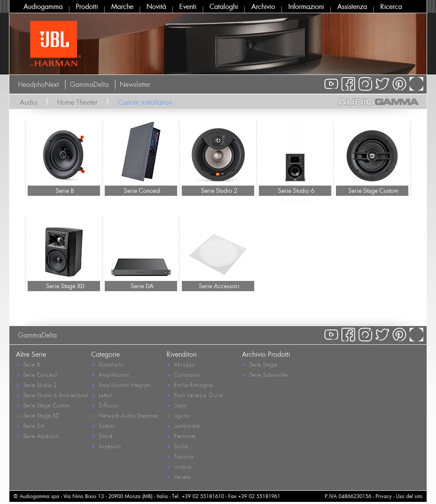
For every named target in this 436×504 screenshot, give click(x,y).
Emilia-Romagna (190, 385)
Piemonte (181, 436)
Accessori (106, 446)
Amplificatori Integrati (120, 385)
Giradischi (107, 364)
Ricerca (391, 6)
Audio (28, 102)
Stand (102, 436)
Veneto (178, 477)
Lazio (176, 405)
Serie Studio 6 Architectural (296, 191)
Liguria (178, 415)
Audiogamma (43, 6)
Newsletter (135, 84)
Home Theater (77, 102)
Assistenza (352, 6)
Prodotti (87, 6)
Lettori (102, 395)
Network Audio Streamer (125, 415)
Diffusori (105, 405)
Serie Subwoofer (265, 374)
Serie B (65, 190)
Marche (122, 6)
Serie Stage (259, 364)
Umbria (179, 466)
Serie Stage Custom (373, 190)
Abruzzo (181, 364)
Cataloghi (224, 6)
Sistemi (103, 425)
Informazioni (306, 6)
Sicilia (177, 446)
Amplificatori (110, 374)
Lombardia (183, 425)
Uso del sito (409, 496)
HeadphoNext (38, 84)
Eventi (188, 6)
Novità (156, 6)
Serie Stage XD (65, 286)
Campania (183, 374)
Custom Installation (145, 102)
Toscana (180, 456)
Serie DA (142, 286)
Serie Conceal (142, 190)
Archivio (263, 6)
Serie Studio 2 (219, 190)
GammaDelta (89, 84)
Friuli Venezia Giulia (195, 395)
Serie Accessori (219, 286)
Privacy (384, 496)
